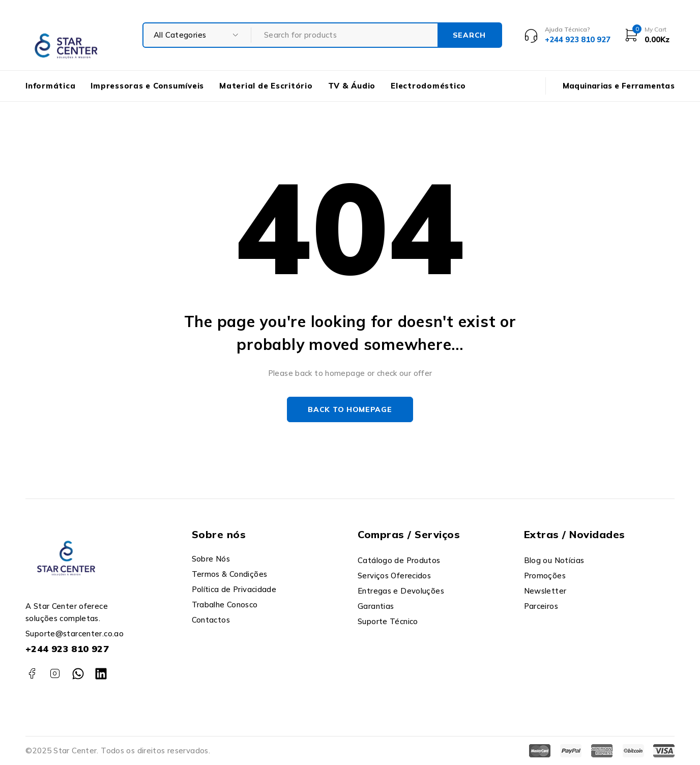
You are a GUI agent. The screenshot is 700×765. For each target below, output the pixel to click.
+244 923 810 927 (67, 649)
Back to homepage (350, 409)
